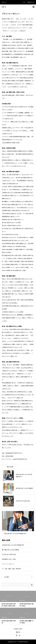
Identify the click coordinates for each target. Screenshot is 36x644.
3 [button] (18, 530)
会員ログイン (31, 2)
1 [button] (15, 530)
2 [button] (16, 530)
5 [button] (21, 530)
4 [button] (20, 530)
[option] (18, 524)
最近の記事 (10, 467)
